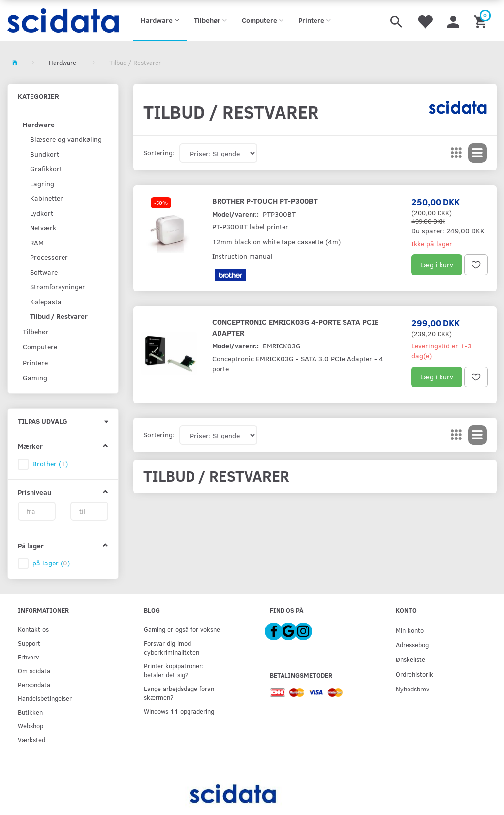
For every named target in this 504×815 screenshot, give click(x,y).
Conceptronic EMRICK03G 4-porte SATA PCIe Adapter (295, 327)
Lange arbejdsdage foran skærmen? (179, 693)
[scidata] (63, 21)
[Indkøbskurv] (482, 21)
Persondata (34, 684)
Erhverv (28, 657)
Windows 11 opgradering (179, 711)
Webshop (31, 726)
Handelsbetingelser (45, 698)
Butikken (30, 712)
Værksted (31, 739)
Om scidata (34, 671)
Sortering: (159, 152)
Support (29, 643)
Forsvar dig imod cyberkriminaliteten (172, 647)
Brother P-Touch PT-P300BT (265, 201)
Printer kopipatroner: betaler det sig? (174, 670)
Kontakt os (33, 629)
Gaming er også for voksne (182, 629)
